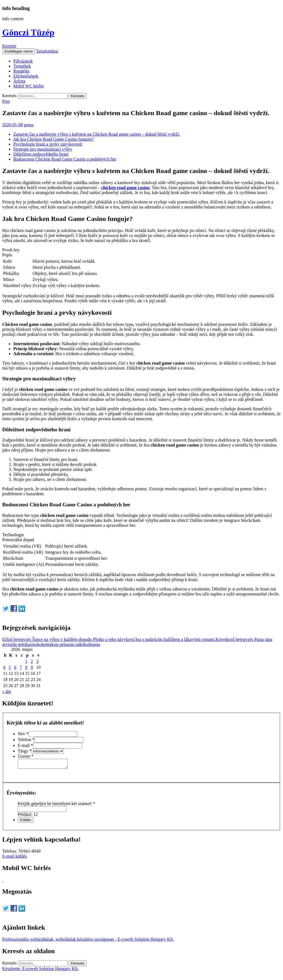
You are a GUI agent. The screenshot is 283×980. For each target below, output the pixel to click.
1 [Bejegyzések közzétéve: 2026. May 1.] (26, 661)
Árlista (19, 81)
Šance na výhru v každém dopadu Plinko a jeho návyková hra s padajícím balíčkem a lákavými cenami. (109, 639)
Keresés (9, 46)
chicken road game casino (125, 188)
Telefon (26, 740)
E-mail (25, 745)
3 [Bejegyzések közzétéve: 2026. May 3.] (37, 661)
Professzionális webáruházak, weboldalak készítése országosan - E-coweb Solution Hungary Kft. (88, 941)
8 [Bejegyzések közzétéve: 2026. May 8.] (26, 667)
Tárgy (25, 751)
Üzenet (26, 756)
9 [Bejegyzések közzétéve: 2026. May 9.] (32, 667)
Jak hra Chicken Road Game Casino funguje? (53, 139)
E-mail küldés (15, 858)
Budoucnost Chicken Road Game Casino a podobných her (65, 159)
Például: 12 (28, 816)
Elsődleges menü (19, 51)
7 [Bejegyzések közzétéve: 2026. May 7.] (21, 667)
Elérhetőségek (26, 76)
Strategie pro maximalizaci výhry (43, 149)
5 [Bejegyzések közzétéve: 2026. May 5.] (10, 667)
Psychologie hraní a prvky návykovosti (48, 144)
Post (6, 101)
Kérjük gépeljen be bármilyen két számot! (57, 805)
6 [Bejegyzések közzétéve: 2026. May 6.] (15, 667)
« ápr (7, 691)
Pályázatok (23, 61)
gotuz (29, 125)
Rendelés (21, 71)
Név (23, 734)
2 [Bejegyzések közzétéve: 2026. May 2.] (32, 661)
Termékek (22, 66)
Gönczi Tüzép (28, 32)
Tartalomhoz (47, 51)
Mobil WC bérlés (29, 86)
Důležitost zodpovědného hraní (41, 154)
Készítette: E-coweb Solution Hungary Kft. (40, 970)
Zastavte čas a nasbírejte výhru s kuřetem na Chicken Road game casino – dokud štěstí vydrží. (97, 134)
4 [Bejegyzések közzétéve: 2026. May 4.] (4, 667)
